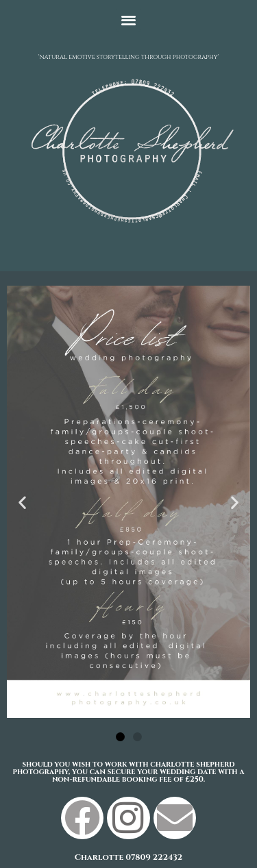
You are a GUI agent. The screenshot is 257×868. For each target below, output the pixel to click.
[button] (128, 20)
